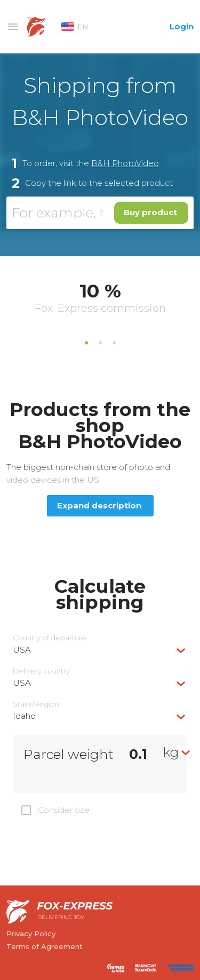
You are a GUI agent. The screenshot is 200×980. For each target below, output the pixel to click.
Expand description (99, 505)
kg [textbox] (171, 752)
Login (182, 26)
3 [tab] (114, 343)
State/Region (36, 704)
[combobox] (100, 650)
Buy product (150, 212)
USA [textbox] (22, 650)
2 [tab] (100, 343)
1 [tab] (86, 343)
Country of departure (50, 638)
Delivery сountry (41, 671)
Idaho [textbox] (24, 716)
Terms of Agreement (45, 946)
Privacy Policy (31, 934)
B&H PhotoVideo (125, 163)
